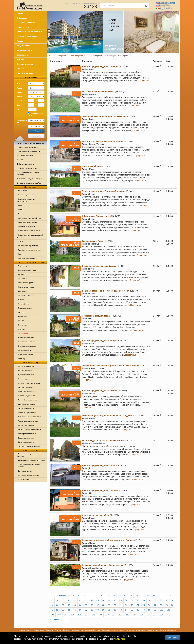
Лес (20, 254)
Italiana (164, 9)
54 (149, 600)
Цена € (20, 101)
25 (108, 595)
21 (85, 595)
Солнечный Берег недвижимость (30, 417)
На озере (22, 312)
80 (172, 605)
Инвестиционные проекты (28, 222)
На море (21, 274)
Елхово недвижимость (26, 379)
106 (80, 615)
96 (138, 610)
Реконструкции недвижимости (136, 630)
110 (107, 615)
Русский (164, 6)
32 (148, 595)
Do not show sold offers (35, 115)
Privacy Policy (120, 639)
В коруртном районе (26, 354)
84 (69, 610)
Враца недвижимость (26, 438)
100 (161, 610)
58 (172, 600)
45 (98, 600)
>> (66, 620)
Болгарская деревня (26, 471)
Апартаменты (23, 191)
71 (121, 605)
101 (168, 610)
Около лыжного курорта (27, 287)
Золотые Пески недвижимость (29, 383)
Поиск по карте (24, 27)
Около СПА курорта (25, 295)
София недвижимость (26, 408)
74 (138, 605)
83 (63, 610)
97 (144, 610)
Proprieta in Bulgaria (62, 630)
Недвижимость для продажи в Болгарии (81, 3)
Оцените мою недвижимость (28, 147)
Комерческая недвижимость (28, 246)
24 (102, 595)
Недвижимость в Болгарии (43, 630)
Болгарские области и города (112, 630)
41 (75, 600)
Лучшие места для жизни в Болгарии (32, 460)
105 (73, 615)
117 (155, 615)
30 (136, 595)
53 (144, 600)
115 (141, 615)
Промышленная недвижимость (29, 250)
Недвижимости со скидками (30, 32)
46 (103, 600)
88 (92, 610)
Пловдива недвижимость (27, 396)
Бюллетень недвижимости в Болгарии (28, 174)
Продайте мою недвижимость (29, 151)
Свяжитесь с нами (25, 73)
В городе (21, 329)
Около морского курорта (27, 270)
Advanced (36, 136)
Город (19, 88)
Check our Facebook (25, 155)
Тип (19, 84)
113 (127, 615)
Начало (20, 13)
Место (19, 92)
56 (161, 600)
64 (80, 605)
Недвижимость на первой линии (30, 218)
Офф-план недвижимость (28, 258)
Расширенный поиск (26, 23)
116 (148, 615)
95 (132, 610)
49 (121, 600)
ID (18, 109)
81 (52, 610)
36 (171, 595)
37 (52, 600)
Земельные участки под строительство (26, 200)
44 (92, 600)
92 (115, 610)
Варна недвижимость (26, 425)
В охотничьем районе (26, 342)
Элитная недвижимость (27, 195)
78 (161, 605)
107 (86, 615)
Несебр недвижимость (26, 387)
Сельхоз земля (24, 214)
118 (162, 615)
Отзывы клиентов (25, 64)
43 (86, 600)
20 (79, 595)
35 (165, 595)
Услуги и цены (23, 46)
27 (119, 595)
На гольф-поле (24, 304)
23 (96, 595)
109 (100, 615)
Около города (23, 333)
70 (115, 605)
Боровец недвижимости (27, 370)
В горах (21, 300)
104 (66, 615)
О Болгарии (22, 18)
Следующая (56, 620)
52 (138, 600)
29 (131, 595)
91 (109, 610)
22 (91, 595)
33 (154, 595)
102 (52, 615)
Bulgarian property (25, 630)
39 (63, 600)
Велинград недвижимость (28, 434)
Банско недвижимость (26, 366)
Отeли (21, 241)
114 (134, 615)
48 (115, 600)
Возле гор (22, 359)
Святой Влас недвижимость (28, 400)
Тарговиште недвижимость (28, 421)
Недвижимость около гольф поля (30, 231)
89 (98, 610)
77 (155, 605)
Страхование (23, 55)
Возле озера (23, 317)
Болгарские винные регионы (29, 475)
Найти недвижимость (25, 164)
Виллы (21, 210)
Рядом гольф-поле (25, 308)
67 (98, 605)
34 (160, 595)
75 (144, 605)
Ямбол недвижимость (26, 442)
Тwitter (20, 160)
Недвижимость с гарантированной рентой (30, 236)
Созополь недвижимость (27, 413)
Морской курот (24, 266)
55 (155, 600)
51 (132, 600)
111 (114, 615)
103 (59, 615)
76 (149, 605)
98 (149, 610)
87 (86, 610)
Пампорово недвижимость (28, 392)
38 (57, 600)
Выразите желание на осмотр (28, 168)
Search (36, 131)
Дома (20, 205)
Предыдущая (62, 595)
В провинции (23, 325)
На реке (21, 321)
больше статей (24, 479)
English (166, 3)
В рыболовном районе (26, 338)
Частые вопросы (25, 50)
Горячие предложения (27, 36)
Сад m (20, 105)
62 (69, 605)
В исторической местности (28, 346)
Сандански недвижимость (28, 404)
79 (167, 605)
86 (80, 610)
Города (20, 41)
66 (92, 605)
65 (86, 605)
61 (63, 605)
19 (73, 595)
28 (125, 595)
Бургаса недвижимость (27, 375)
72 (126, 605)
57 (167, 600)
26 (114, 595)
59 (52, 605)
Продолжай (144, 81)
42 (80, 600)
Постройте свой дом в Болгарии (29, 179)
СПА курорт (23, 291)
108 (93, 615)
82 (57, 610)
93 (121, 610)
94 (126, 610)
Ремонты (21, 69)
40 (69, 600)
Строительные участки (26, 227)
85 (75, 610)
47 (109, 600)
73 (132, 605)
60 (57, 605)
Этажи (20, 97)
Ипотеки (21, 60)
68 (103, 605)
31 (142, 595)
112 (121, 615)
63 (75, 605)
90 (103, 610)
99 (155, 610)
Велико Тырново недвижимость (30, 429)
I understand (173, 638)
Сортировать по (21, 122)
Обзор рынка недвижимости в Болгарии (28, 455)
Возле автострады (25, 350)
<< (52, 595)
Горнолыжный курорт (26, 283)
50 (126, 600)
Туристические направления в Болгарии (28, 466)
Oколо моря (23, 278)
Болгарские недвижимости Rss (29, 183)
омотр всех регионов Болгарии (29, 446)
